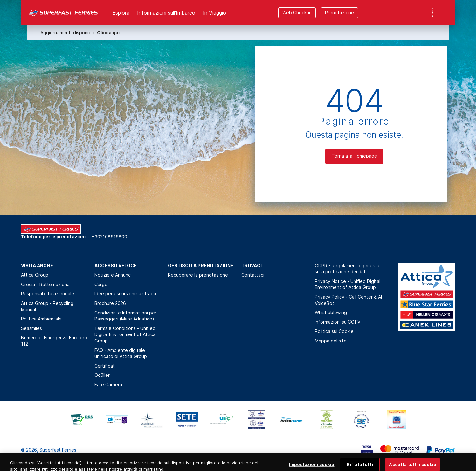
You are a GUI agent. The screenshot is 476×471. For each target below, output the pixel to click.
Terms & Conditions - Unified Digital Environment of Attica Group (125, 334)
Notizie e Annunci (113, 275)
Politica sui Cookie (334, 331)
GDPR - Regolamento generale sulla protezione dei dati (348, 269)
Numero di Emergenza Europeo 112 (54, 341)
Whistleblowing (331, 312)
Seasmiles (31, 328)
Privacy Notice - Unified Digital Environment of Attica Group (348, 284)
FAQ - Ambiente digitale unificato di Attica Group (121, 353)
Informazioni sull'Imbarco (166, 13)
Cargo (101, 284)
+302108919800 (110, 237)
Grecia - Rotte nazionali (46, 284)
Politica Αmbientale (41, 319)
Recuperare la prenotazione (198, 275)
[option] (82, 420)
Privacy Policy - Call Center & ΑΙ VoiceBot (348, 300)
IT (442, 13)
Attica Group (35, 275)
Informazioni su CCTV (338, 322)
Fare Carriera (108, 385)
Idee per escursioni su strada (125, 294)
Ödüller (102, 375)
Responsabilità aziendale (48, 294)
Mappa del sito (331, 341)
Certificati (105, 366)
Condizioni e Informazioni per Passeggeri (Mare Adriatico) (125, 316)
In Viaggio (214, 13)
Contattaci (253, 275)
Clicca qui (108, 33)
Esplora (121, 13)
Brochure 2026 (110, 303)
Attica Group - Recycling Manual (47, 306)
